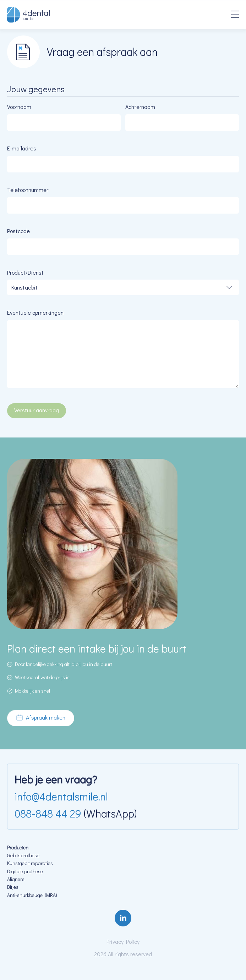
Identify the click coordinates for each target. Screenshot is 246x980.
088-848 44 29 (48, 813)
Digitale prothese (26, 871)
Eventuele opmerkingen (35, 312)
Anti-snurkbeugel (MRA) (32, 895)
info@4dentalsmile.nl (61, 796)
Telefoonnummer (28, 190)
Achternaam (140, 107)
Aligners (16, 879)
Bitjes (13, 887)
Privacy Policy (123, 942)
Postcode (18, 231)
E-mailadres (22, 148)
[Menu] (235, 15)
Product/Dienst (25, 272)
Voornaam (19, 107)
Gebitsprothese (23, 855)
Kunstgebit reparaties (31, 863)
